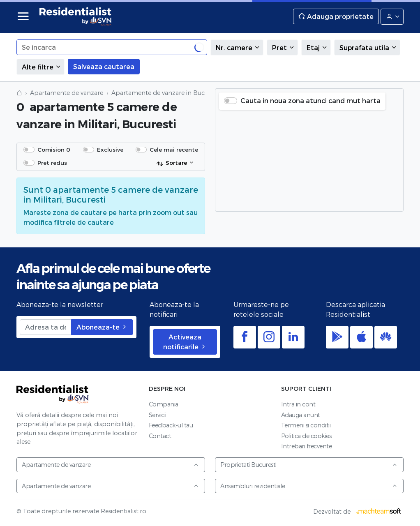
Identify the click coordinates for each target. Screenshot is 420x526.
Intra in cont (298, 404)
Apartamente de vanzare (67, 93)
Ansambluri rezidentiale (309, 486)
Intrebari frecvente (307, 446)
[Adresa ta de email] (46, 327)
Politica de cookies (306, 436)
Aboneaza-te (102, 327)
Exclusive (110, 149)
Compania (164, 404)
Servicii (158, 415)
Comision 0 (54, 149)
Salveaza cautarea (104, 66)
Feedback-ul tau (171, 425)
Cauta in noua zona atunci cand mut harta (310, 100)
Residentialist (53, 394)
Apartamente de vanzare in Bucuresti (166, 93)
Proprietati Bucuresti (309, 465)
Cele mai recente (174, 149)
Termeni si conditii (306, 425)
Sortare (172, 163)
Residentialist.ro (76, 16)
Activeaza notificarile (185, 342)
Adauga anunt (301, 415)
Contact (160, 436)
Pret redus (52, 163)
